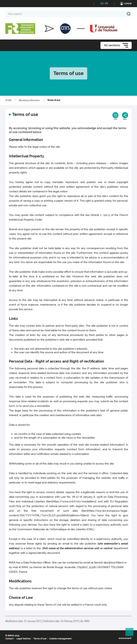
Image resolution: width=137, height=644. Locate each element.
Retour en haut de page (131, 633)
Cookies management (60, 639)
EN (102, 4)
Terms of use (40, 639)
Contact (9, 639)
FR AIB (8, 100)
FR (106, 4)
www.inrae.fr (125, 638)
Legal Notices (24, 639)
